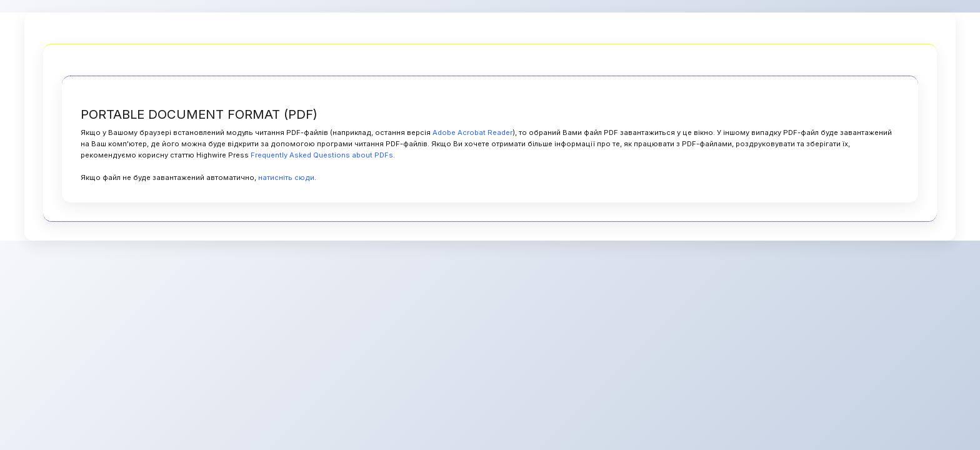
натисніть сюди (286, 177)
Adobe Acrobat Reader (472, 132)
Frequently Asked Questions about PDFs (322, 155)
